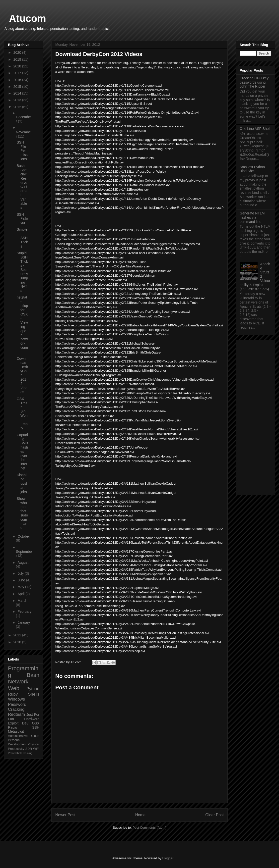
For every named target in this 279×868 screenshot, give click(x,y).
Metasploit (16, 731)
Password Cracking (17, 707)
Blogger (168, 858)
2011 (18, 635)
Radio (13, 727)
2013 (18, 100)
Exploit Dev (18, 723)
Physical (34, 744)
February (24, 612)
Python (33, 689)
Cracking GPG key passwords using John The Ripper (254, 82)
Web (14, 688)
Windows (16, 699)
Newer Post (65, 815)
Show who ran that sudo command (22, 513)
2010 (18, 642)
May (21, 587)
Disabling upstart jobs (22, 483)
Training (27, 753)
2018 (18, 66)
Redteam (16, 714)
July (21, 573)
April (21, 594)
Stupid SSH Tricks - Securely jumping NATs (22, 272)
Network (18, 682)
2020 (18, 52)
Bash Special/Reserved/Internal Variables (22, 187)
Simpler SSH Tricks (22, 238)
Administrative (18, 736)
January (24, 622)
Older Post (214, 815)
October (24, 536)
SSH (36, 727)
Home (140, 815)
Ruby (13, 694)
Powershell (15, 753)
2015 (18, 87)
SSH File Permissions (22, 151)
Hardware (32, 719)
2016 (18, 80)
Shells (34, 694)
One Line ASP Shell (255, 129)
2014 (18, 93)
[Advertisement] (255, 417)
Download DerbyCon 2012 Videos (22, 375)
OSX (36, 723)
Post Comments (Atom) (149, 828)
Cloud (35, 736)
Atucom (28, 18)
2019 (18, 59)
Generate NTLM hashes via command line (252, 217)
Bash (33, 675)
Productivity (16, 749)
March (22, 601)
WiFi (36, 749)
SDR (29, 749)
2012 (18, 107)
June (22, 580)
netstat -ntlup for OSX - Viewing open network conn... (22, 324)
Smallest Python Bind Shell (252, 169)
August (23, 562)
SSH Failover (22, 219)
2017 (18, 73)
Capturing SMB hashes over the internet (22, 452)
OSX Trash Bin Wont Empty (22, 413)
